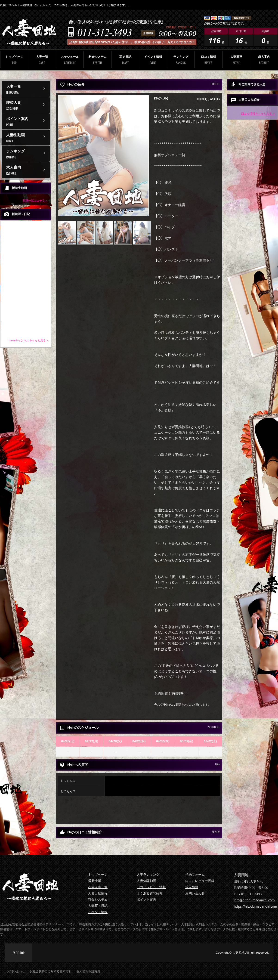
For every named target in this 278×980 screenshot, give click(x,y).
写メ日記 (125, 60)
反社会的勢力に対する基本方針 (51, 971)
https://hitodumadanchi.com (255, 906)
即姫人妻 (28, 105)
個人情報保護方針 (88, 971)
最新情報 (95, 881)
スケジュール (70, 60)
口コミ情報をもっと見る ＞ (258, 113)
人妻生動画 (28, 138)
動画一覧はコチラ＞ (35, 200)
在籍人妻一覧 (98, 887)
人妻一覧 (42, 60)
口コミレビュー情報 (151, 887)
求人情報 (192, 887)
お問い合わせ (195, 893)
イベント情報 (153, 60)
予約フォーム (195, 874)
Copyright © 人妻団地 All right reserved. (242, 953)
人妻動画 (236, 60)
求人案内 (264, 60)
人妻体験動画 (146, 881)
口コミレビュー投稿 (200, 881)
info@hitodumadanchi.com (254, 900)
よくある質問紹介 (150, 893)
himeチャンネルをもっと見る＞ (29, 340)
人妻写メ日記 (98, 906)
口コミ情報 (208, 60)
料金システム (97, 60)
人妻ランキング (148, 874)
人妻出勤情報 (98, 893)
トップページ (14, 60)
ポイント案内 (28, 122)
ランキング (181, 60)
